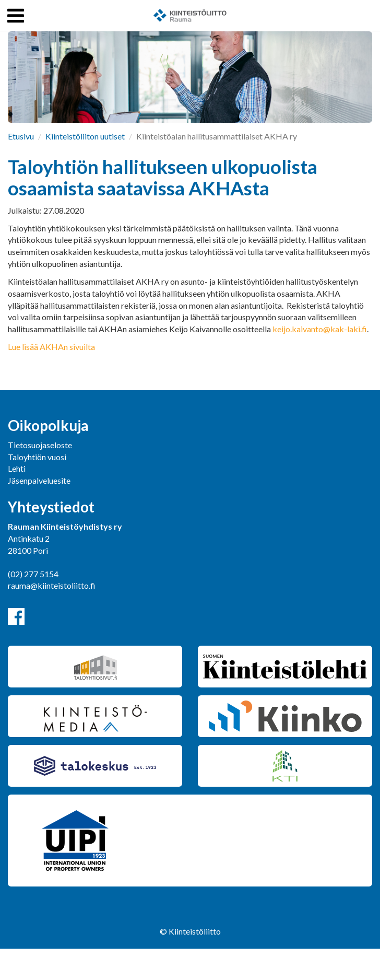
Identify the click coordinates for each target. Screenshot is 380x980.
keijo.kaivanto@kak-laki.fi (320, 329)
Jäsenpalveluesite (39, 480)
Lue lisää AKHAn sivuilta (51, 347)
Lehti (17, 468)
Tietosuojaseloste (40, 445)
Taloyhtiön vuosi (37, 457)
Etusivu (21, 136)
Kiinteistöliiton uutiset (85, 136)
